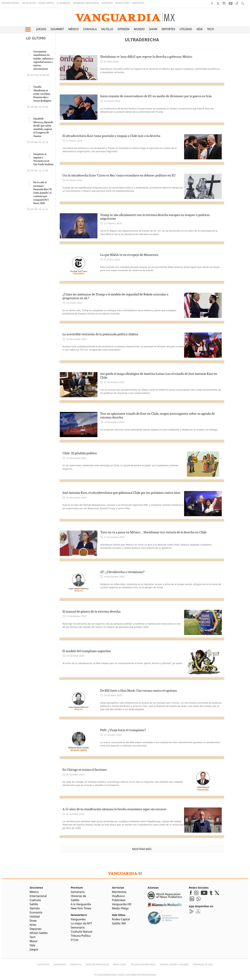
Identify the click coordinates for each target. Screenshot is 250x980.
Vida (200, 29)
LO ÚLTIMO (36, 38)
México (74, 29)
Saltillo (107, 29)
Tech (210, 29)
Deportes (168, 29)
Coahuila (90, 29)
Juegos (41, 29)
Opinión (123, 29)
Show (153, 29)
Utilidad (186, 29)
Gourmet (57, 29)
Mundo (139, 29)
